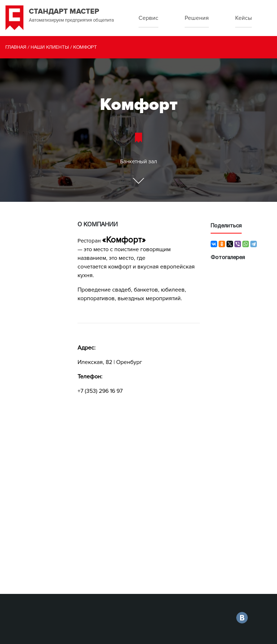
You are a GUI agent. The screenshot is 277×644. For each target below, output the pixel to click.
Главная (16, 48)
